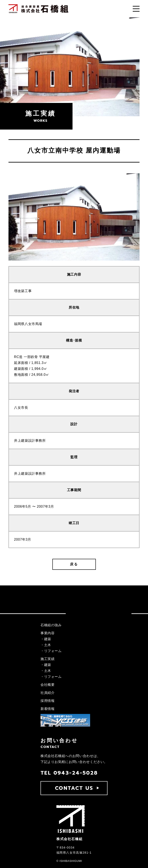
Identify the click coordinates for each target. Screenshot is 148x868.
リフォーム (53, 651)
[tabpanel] (74, 217)
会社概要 (48, 685)
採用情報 (48, 701)
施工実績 (48, 659)
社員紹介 (48, 693)
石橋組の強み (51, 625)
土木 (48, 645)
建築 (48, 639)
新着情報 (48, 709)
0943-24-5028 (76, 773)
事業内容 (48, 633)
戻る (74, 564)
